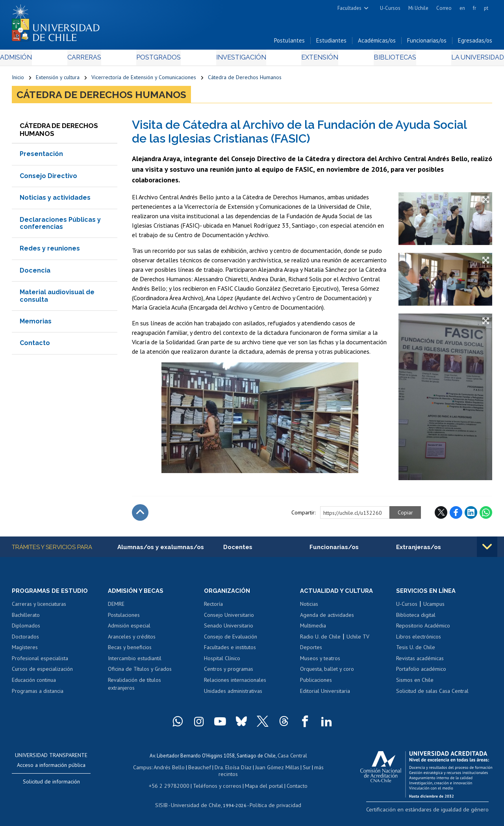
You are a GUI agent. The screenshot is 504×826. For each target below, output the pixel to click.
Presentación (41, 157)
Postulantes (289, 43)
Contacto (35, 345)
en (462, 8)
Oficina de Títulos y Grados (140, 672)
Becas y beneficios (130, 650)
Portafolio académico (421, 672)
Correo (444, 8)
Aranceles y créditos (132, 640)
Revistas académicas (420, 661)
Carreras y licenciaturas (39, 607)
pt (486, 8)
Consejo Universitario (229, 618)
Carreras (92, 60)
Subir (140, 515)
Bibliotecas (384, 60)
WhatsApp (486, 515)
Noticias (309, 607)
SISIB (167, 805)
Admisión (30, 60)
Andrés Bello (173, 769)
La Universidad (463, 60)
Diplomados (26, 629)
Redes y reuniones (50, 251)
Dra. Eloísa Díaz (232, 769)
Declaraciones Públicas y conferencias (60, 226)
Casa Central (292, 758)
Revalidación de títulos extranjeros (134, 687)
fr (474, 8)
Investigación (240, 60)
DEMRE (116, 607)
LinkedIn (471, 515)
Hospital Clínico (222, 661)
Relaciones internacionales (235, 683)
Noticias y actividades (55, 200)
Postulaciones (124, 618)
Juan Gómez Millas (274, 769)
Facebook (456, 515)
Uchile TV (358, 640)
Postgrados (161, 60)
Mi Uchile (418, 8)
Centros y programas (229, 672)
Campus (147, 769)
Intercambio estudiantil (135, 661)
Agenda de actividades (327, 618)
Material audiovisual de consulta (57, 298)
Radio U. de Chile (320, 640)
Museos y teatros (320, 661)
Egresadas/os (475, 43)
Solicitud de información (51, 785)
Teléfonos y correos (216, 786)
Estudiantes (331, 43)
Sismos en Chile (415, 683)
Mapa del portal (260, 786)
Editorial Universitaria (325, 694)
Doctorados (25, 640)
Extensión (314, 60)
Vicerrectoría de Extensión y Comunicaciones (144, 80)
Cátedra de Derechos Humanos (245, 80)
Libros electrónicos (419, 640)
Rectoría (213, 607)
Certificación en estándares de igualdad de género (437, 812)
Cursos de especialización (42, 672)
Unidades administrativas (233, 694)
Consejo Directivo (48, 178)
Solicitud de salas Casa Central (432, 694)
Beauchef (201, 769)
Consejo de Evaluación (231, 640)
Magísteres (25, 650)
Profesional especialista (40, 661)
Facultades (349, 8)
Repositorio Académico (423, 629)
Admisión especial (129, 629)
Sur (302, 769)
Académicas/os (377, 43)
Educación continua (34, 683)
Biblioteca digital (416, 618)
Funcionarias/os (427, 43)
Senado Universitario (229, 629)
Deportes (311, 650)
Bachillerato (26, 618)
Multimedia (313, 629)
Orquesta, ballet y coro (327, 672)
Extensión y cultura (58, 80)
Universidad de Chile (198, 805)
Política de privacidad (272, 805)
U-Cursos (390, 8)
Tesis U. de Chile (416, 650)
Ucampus (434, 607)
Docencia (35, 273)
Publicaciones (316, 683)
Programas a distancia (38, 694)
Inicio (18, 80)
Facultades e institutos (230, 650)
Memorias (36, 324)
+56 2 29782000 (173, 786)
